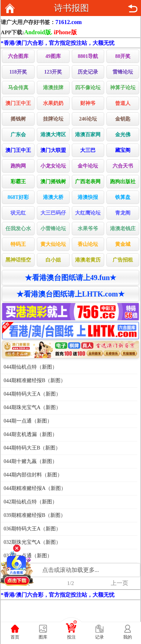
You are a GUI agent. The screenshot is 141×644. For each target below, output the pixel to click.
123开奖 (53, 72)
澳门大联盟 (53, 150)
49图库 (53, 56)
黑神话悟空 (18, 260)
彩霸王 (18, 182)
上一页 (120, 583)
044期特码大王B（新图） (32, 448)
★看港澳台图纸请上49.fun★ (71, 278)
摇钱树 (18, 119)
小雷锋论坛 (53, 229)
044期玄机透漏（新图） (30, 434)
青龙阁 (123, 213)
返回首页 (10, 8)
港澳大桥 (53, 197)
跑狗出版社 (123, 182)
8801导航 (88, 56)
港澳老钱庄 (123, 229)
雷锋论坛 (123, 72)
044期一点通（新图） (28, 421)
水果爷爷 (88, 229)
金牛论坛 (88, 166)
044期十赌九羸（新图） (30, 461)
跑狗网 (18, 166)
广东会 (18, 135)
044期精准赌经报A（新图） (35, 488)
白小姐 (53, 260)
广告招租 (123, 260)
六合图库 (18, 56)
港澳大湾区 (53, 135)
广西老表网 (88, 182)
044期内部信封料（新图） (33, 475)
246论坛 (88, 119)
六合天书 (123, 166)
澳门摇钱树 (53, 182)
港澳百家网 (88, 135)
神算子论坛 (123, 88)
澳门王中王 (18, 103)
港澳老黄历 (88, 260)
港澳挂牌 (53, 88)
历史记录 (88, 72)
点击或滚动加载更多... (71, 570)
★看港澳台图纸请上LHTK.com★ (70, 294)
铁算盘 (123, 197)
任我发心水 (18, 229)
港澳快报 (88, 197)
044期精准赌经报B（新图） (35, 380)
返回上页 (133, 8)
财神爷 (88, 103)
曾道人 (123, 103)
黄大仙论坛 (53, 244)
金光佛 (123, 135)
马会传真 (18, 88)
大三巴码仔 (53, 213)
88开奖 (123, 56)
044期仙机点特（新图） (30, 367)
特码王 (18, 244)
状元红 (18, 213)
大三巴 (88, 150)
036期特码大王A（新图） (32, 529)
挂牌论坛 (53, 119)
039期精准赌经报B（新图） (35, 515)
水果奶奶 (53, 103)
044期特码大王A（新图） (32, 394)
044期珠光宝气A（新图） (32, 407)
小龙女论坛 (53, 166)
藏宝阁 (123, 150)
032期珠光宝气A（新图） (32, 542)
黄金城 (123, 244)
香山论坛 (88, 244)
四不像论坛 (88, 88)
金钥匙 (123, 119)
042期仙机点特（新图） (30, 502)
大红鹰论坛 (88, 213)
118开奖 (18, 72)
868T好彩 (18, 197)
